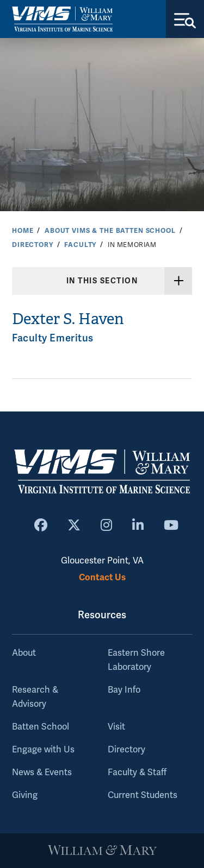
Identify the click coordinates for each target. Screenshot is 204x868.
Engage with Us (43, 750)
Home (23, 231)
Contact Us (102, 577)
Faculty (80, 245)
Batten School (41, 727)
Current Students (143, 795)
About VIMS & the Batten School (110, 231)
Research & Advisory (35, 697)
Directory (33, 245)
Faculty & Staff (137, 772)
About (24, 653)
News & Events (42, 772)
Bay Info (124, 690)
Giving (25, 795)
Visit (116, 727)
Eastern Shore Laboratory (136, 660)
